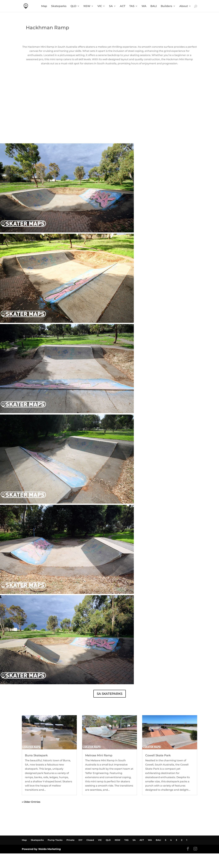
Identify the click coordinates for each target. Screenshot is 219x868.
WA (144, 6)
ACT (123, 6)
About (184, 6)
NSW (87, 6)
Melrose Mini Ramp (99, 755)
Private (70, 840)
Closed (90, 840)
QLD (73, 6)
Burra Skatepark (36, 755)
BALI (154, 6)
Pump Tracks (55, 840)
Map (44, 6)
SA (111, 6)
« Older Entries (31, 802)
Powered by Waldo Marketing (41, 849)
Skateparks (59, 6)
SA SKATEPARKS (110, 694)
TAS (132, 6)
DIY (80, 840)
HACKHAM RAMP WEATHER (109, 132)
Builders (166, 6)
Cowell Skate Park (158, 755)
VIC (100, 6)
